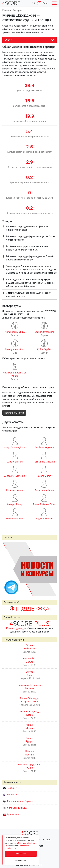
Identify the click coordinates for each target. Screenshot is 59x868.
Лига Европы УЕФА (15, 808)
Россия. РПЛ (12, 788)
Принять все (21, 854)
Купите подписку (15, 628)
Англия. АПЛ (12, 795)
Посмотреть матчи (14, 413)
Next (53, 569)
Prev (6, 569)
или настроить (21, 860)
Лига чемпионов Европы (18, 801)
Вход (42, 3)
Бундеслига (11, 814)
